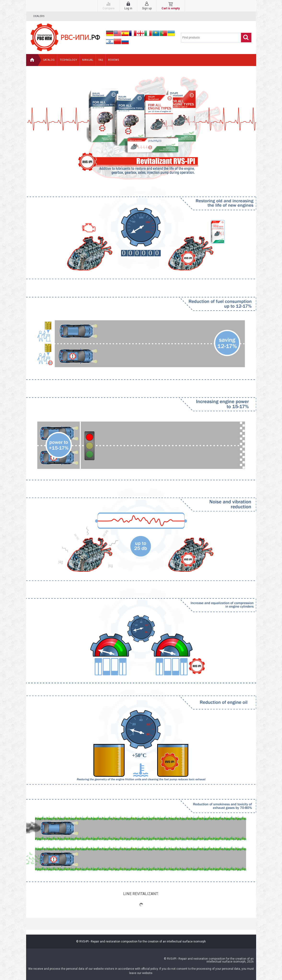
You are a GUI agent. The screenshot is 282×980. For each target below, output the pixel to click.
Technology (68, 60)
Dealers (39, 16)
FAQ (101, 60)
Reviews (114, 60)
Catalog (49, 60)
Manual (88, 60)
